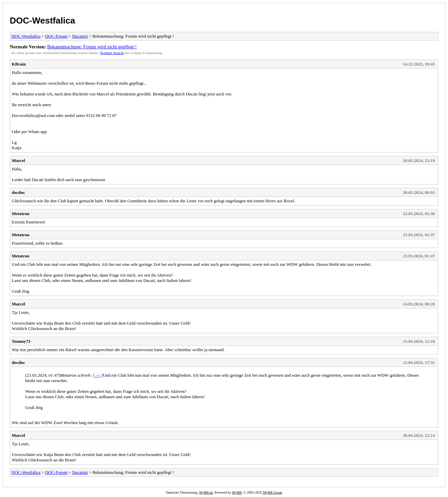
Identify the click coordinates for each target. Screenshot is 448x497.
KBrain (19, 64)
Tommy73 (21, 341)
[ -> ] (98, 375)
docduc (18, 192)
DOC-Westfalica (43, 20)
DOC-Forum (56, 36)
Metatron (21, 214)
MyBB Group (272, 492)
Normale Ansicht (112, 53)
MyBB (237, 492)
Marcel (18, 160)
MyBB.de (206, 492)
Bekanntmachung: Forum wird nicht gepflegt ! (92, 47)
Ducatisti (80, 36)
